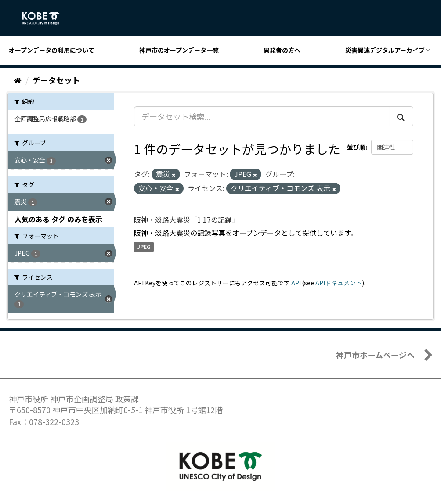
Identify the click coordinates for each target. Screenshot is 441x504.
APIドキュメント (339, 283)
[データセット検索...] (262, 116)
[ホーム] (18, 80)
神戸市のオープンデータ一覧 (179, 50)
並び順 (356, 147)
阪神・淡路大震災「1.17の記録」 (186, 220)
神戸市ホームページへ (375, 355)
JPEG (144, 247)
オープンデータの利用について (52, 50)
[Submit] (401, 116)
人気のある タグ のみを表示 (58, 219)
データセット (56, 80)
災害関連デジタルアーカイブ (385, 50)
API (296, 283)
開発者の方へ (282, 50)
